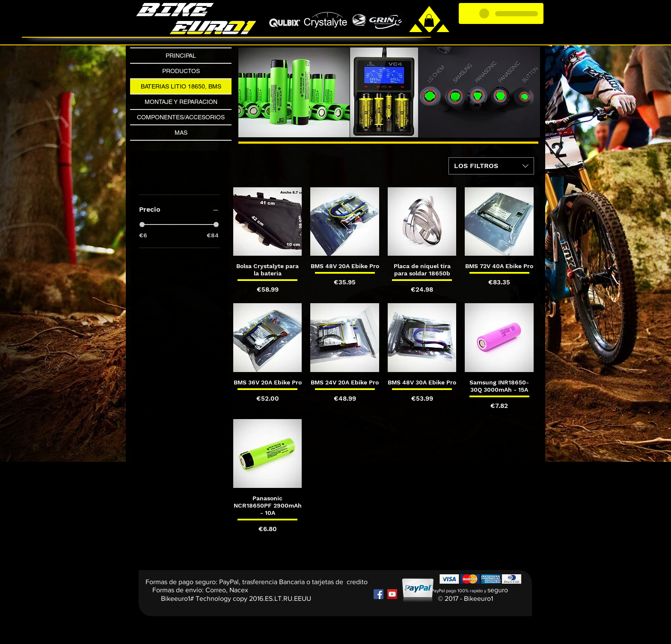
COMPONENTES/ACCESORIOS (181, 117)
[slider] (142, 225)
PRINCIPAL (181, 56)
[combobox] (491, 166)
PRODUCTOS (181, 71)
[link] (429, 21)
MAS (181, 133)
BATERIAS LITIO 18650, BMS (181, 86)
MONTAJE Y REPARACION (181, 102)
